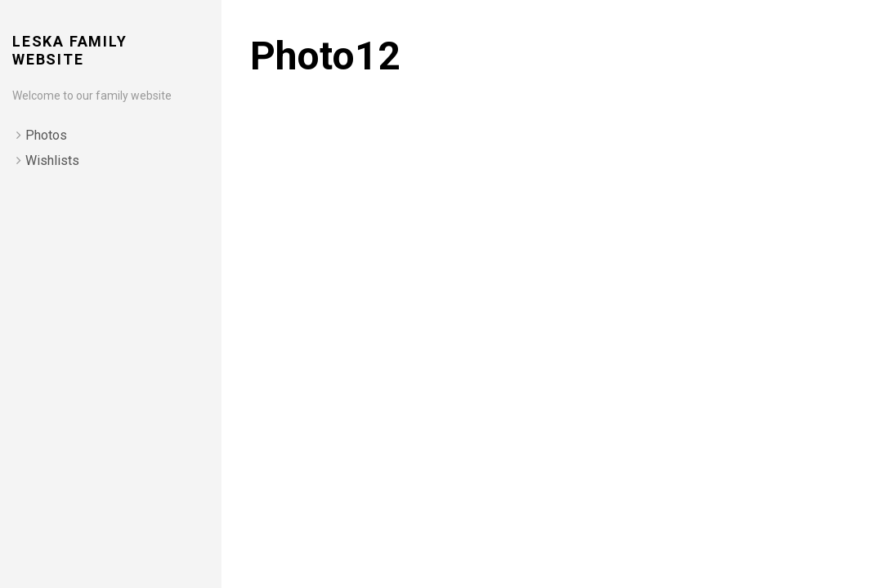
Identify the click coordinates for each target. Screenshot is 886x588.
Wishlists (52, 160)
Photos (46, 135)
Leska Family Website (70, 50)
